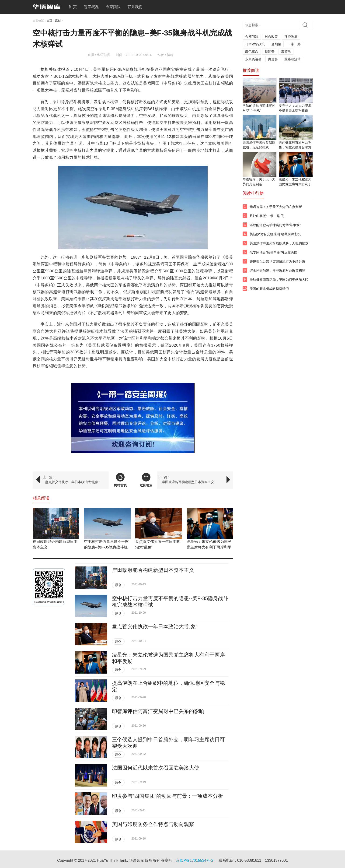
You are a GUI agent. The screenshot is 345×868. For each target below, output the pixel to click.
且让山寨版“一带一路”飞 (267, 216)
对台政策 (271, 37)
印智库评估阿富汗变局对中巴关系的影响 (158, 711)
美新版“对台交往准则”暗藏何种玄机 (275, 234)
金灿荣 (276, 44)
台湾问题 (252, 37)
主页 (49, 21)
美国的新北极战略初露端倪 (269, 289)
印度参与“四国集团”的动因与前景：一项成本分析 (168, 796)
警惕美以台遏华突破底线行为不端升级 (277, 261)
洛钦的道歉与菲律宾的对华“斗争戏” (275, 225)
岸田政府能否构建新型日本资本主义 (188, 482)
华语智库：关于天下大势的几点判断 (276, 207)
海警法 (286, 52)
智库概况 (91, 7)
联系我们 (135, 7)
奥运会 (273, 59)
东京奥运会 (253, 59)
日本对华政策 (255, 44)
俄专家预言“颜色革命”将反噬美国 (274, 252)
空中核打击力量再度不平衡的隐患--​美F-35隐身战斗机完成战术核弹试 (106, 547)
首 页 (73, 7)
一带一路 (294, 44)
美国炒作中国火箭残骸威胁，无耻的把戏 (279, 243)
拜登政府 (291, 37)
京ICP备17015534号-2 (195, 860)
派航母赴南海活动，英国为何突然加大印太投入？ (279, 282)
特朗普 (270, 52)
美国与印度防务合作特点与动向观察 (153, 824)
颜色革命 (252, 52)
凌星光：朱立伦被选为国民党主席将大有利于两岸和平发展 (209, 547)
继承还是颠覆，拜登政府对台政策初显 (277, 271)
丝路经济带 (293, 59)
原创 (58, 21)
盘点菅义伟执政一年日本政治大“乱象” (72, 482)
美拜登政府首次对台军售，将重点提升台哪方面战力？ (295, 147)
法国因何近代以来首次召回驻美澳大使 (156, 768)
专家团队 (113, 7)
